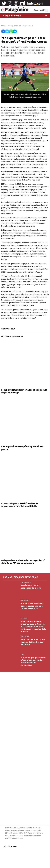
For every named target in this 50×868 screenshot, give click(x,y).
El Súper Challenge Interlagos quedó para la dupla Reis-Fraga (24, 391)
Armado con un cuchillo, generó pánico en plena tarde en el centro (32, 606)
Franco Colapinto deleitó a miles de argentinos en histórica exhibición (20, 505)
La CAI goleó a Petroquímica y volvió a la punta (22, 448)
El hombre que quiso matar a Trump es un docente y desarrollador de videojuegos (33, 661)
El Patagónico (7, 25)
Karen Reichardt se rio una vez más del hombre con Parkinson (33, 642)
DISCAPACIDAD (25, 637)
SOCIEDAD (24, 618)
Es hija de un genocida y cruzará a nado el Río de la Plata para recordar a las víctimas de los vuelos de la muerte (33, 626)
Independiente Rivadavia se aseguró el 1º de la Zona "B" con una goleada (23, 562)
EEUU (22, 655)
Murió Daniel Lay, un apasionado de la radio (31, 587)
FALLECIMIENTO (26, 582)
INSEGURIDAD (25, 600)
